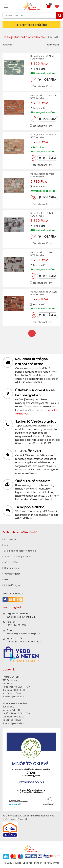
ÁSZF (6, 545)
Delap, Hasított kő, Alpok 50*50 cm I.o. (42, 57)
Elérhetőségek (11, 585)
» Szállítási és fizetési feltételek (19, 551)
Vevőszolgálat (11, 574)
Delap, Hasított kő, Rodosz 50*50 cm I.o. (44, 254)
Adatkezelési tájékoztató (17, 557)
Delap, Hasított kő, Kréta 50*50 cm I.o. (42, 175)
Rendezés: (8, 45)
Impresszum (10, 539)
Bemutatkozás (11, 568)
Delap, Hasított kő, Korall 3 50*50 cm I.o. (43, 136)
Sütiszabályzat (11, 562)
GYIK (6, 579)
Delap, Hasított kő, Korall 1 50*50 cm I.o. (43, 97)
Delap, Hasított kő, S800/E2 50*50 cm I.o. (44, 293)
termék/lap (53, 45)
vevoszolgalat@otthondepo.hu (24, 633)
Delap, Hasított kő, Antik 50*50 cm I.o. (42, 215)
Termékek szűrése (32, 25)
